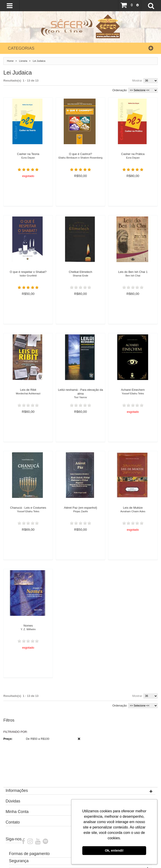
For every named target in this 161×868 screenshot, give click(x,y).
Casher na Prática (133, 157)
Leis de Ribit (28, 393)
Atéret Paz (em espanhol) (80, 511)
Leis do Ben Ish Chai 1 (133, 275)
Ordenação (120, 90)
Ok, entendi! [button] (114, 850)
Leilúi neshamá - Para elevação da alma (80, 395)
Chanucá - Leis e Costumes (28, 511)
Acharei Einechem (133, 393)
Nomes (28, 629)
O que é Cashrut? (80, 157)
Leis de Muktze (133, 511)
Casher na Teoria (28, 157)
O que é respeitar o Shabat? (28, 275)
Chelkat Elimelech (80, 275)
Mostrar (137, 81)
